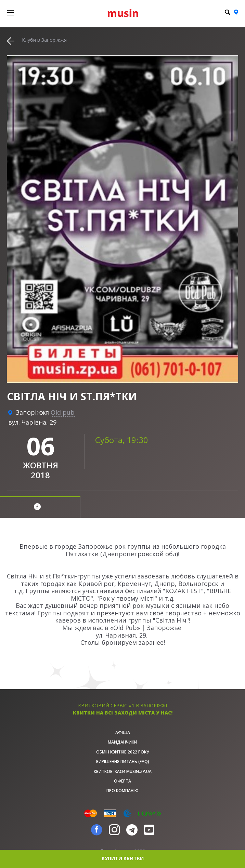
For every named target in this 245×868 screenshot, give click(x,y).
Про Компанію (122, 791)
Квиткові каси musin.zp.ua (123, 771)
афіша (123, 732)
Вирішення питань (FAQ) (123, 762)
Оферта (122, 781)
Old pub (63, 412)
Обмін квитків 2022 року (123, 752)
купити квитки (123, 858)
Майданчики (122, 742)
